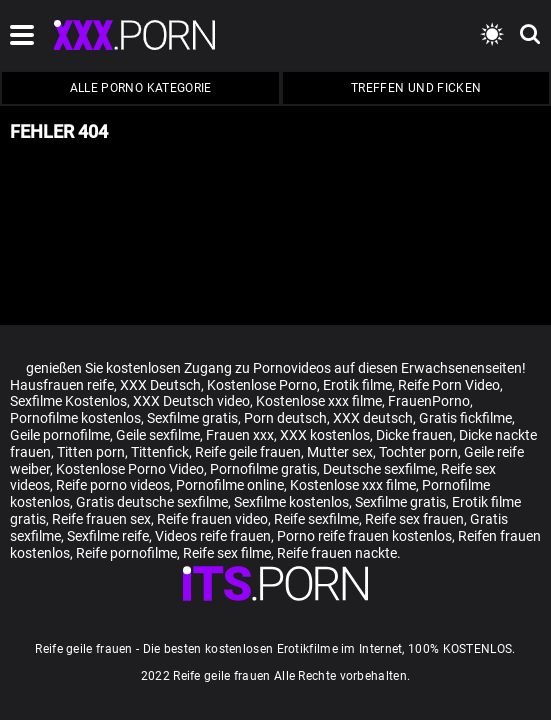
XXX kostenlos (325, 435)
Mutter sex (340, 452)
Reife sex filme (227, 553)
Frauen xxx (240, 435)
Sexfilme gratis (192, 418)
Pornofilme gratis (263, 469)
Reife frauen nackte (337, 553)
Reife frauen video (212, 519)
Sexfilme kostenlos (291, 502)
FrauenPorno (429, 401)
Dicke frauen (414, 435)
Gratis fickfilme (465, 418)
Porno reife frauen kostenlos (364, 536)
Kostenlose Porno (262, 385)
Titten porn (91, 452)
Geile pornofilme (60, 435)
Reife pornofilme (126, 553)
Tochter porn (418, 452)
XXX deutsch (373, 418)
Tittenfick (160, 452)
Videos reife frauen (213, 536)
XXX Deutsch (160, 385)
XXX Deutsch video (191, 401)
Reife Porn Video (449, 385)
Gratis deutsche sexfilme (152, 502)
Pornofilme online (230, 485)
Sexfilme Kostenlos (68, 401)
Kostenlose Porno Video (130, 469)
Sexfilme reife (108, 536)
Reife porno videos (113, 485)
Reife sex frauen (414, 519)
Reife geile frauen (248, 452)
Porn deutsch (285, 418)
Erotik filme (357, 385)
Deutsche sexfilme (379, 469)
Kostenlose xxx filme (319, 401)
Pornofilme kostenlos (75, 418)
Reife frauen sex (101, 519)
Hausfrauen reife (62, 385)
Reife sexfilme (316, 519)
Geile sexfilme (158, 435)
